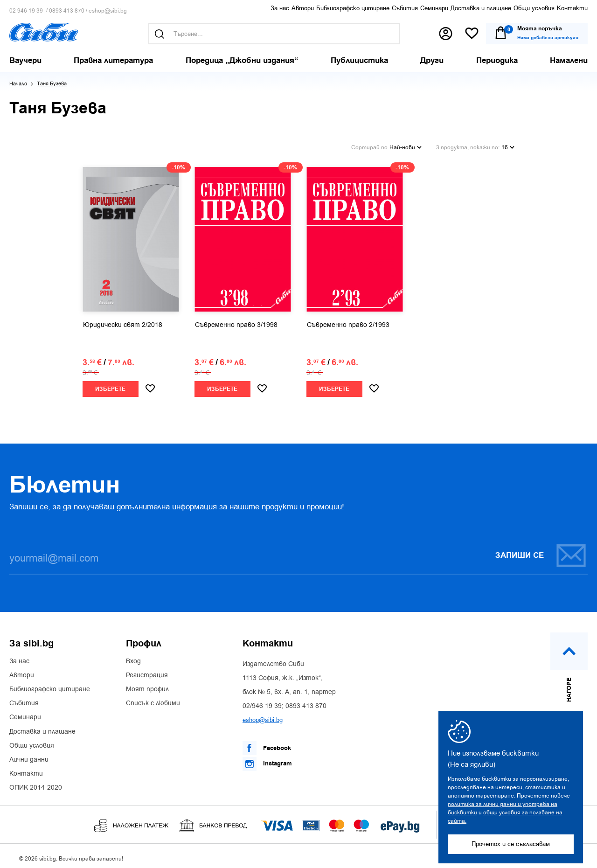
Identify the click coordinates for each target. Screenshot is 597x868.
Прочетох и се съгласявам (511, 844)
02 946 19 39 (26, 11)
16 (508, 145)
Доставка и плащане (481, 8)
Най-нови (406, 145)
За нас (280, 8)
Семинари (434, 8)
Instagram (267, 760)
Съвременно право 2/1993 (348, 321)
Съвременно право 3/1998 (236, 321)
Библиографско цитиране (353, 8)
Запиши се (541, 552)
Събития (405, 8)
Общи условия (534, 8)
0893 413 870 (67, 11)
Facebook (267, 744)
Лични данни (29, 756)
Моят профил (147, 686)
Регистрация (147, 672)
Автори (303, 8)
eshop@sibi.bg (108, 11)
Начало (18, 84)
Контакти (572, 8)
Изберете (110, 385)
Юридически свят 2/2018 (123, 321)
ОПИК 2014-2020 (36, 784)
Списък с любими (153, 700)
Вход (133, 658)
